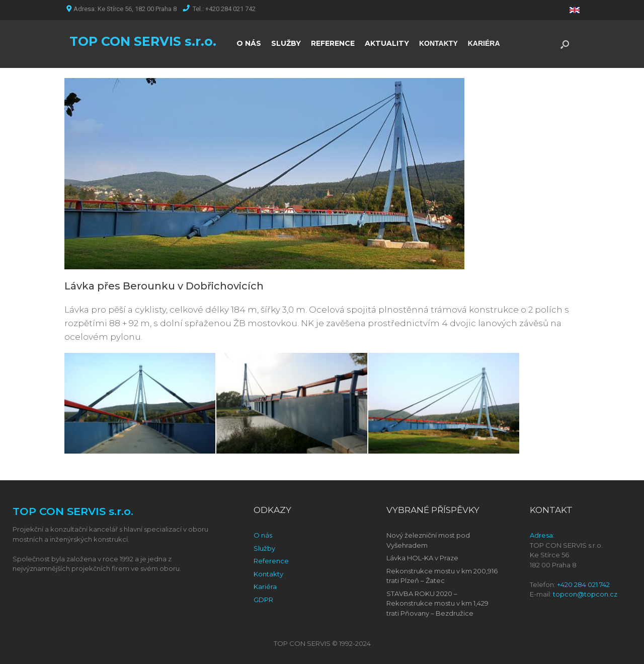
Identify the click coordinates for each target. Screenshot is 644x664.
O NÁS (249, 43)
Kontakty (268, 574)
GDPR (263, 600)
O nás (263, 535)
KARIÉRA (484, 43)
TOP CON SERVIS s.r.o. (143, 41)
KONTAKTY (438, 43)
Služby (264, 548)
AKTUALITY (387, 43)
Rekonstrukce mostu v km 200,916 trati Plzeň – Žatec (442, 576)
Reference (271, 561)
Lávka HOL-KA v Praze (422, 558)
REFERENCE (333, 43)
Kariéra (265, 586)
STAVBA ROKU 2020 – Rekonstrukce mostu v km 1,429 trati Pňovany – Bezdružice (437, 603)
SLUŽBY (286, 43)
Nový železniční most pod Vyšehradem (428, 540)
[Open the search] (565, 44)
